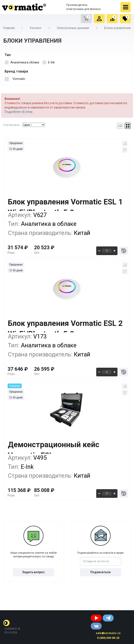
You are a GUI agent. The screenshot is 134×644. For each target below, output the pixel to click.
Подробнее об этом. (19, 112)
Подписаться (100, 572)
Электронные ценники (73, 28)
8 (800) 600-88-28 (108, 638)
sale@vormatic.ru (108, 633)
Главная (9, 28)
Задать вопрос (33, 572)
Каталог (36, 28)
